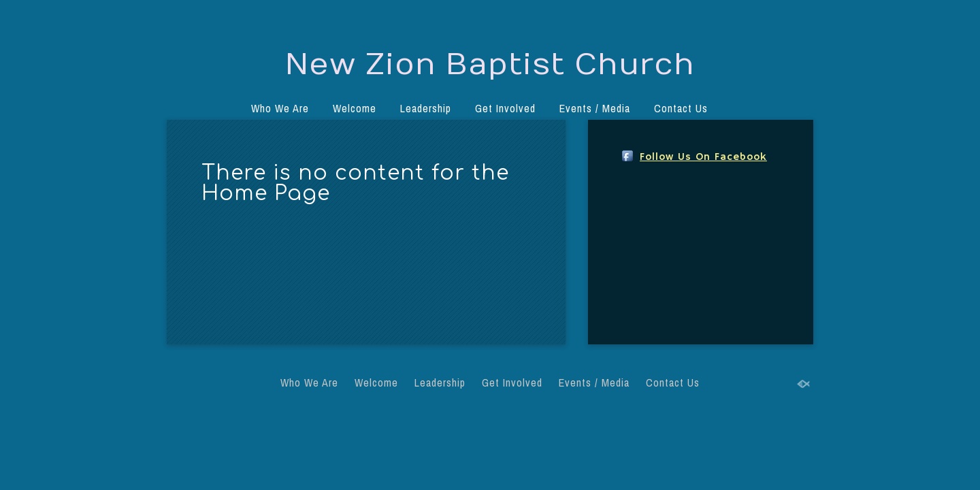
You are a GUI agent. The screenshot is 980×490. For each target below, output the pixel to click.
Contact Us (681, 108)
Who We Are (280, 108)
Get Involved (505, 108)
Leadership (426, 108)
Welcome (355, 108)
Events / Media (595, 108)
